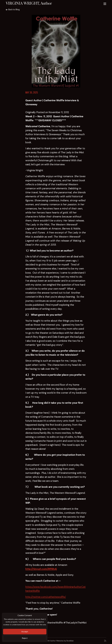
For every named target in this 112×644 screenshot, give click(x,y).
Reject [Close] (25, 638)
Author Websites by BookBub (62, 641)
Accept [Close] (25, 632)
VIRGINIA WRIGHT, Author (29, 4)
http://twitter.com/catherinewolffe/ (46, 597)
